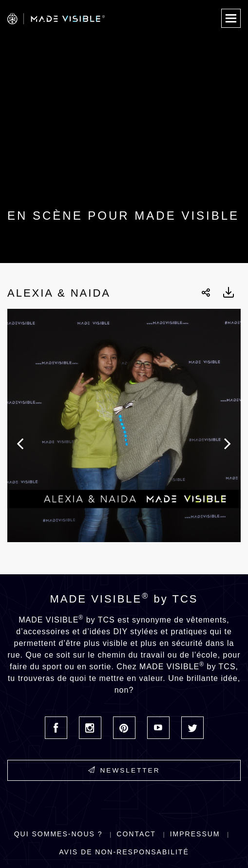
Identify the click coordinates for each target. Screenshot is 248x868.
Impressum (195, 834)
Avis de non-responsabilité (124, 852)
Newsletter (124, 770)
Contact (136, 834)
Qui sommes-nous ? (58, 834)
